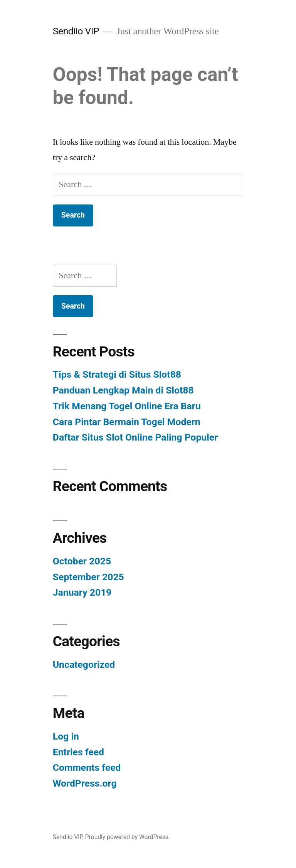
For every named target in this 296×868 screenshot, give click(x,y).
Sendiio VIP (76, 31)
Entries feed (78, 752)
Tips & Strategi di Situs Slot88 (117, 374)
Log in (66, 736)
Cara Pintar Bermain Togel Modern (127, 422)
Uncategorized (84, 665)
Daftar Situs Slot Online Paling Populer (135, 437)
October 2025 (82, 561)
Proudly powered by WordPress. (128, 837)
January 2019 (82, 592)
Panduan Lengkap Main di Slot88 (123, 390)
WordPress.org (85, 783)
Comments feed (87, 768)
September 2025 (88, 577)
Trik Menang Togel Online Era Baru (127, 406)
